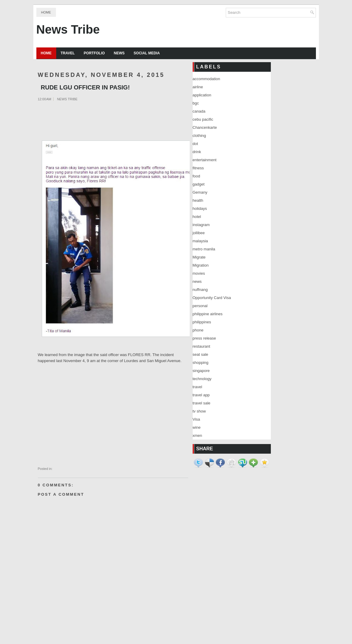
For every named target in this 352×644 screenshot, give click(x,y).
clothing (199, 136)
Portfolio (94, 53)
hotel (197, 217)
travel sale (202, 403)
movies (199, 273)
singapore (201, 371)
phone (198, 330)
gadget (199, 184)
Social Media (147, 53)
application (202, 95)
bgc (196, 103)
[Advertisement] (68, 121)
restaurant (202, 346)
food (196, 176)
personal (200, 306)
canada (199, 111)
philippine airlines (208, 314)
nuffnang (200, 290)
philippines (202, 322)
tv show (199, 411)
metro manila (204, 249)
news (197, 281)
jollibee (199, 233)
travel (197, 387)
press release (204, 338)
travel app (201, 395)
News (119, 53)
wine (197, 427)
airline (198, 87)
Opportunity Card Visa (212, 298)
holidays (200, 209)
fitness (198, 168)
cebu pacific (203, 119)
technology (202, 379)
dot (195, 144)
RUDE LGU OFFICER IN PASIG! (85, 87)
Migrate (199, 257)
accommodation (207, 79)
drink (197, 152)
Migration (201, 265)
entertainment (205, 160)
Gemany (200, 192)
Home (46, 12)
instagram (201, 225)
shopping (201, 363)
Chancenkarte (205, 127)
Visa (196, 419)
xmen (197, 435)
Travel (68, 53)
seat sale (200, 354)
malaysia (200, 241)
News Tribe (68, 29)
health (198, 200)
